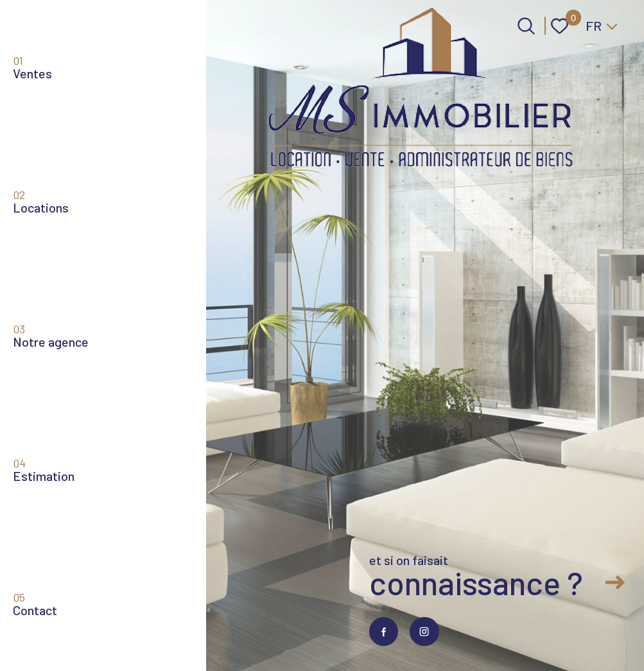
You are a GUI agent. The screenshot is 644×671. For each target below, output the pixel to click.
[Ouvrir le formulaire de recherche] (526, 26)
